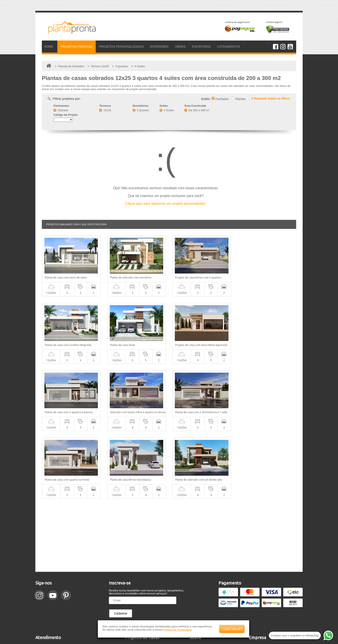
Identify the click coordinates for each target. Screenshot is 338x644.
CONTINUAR (232, 629)
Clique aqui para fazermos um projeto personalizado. (166, 204)
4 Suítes (167, 110)
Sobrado (61, 110)
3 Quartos (141, 110)
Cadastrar (121, 546)
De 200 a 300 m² (197, 110)
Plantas (238, 99)
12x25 (105, 110)
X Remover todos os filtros (271, 98)
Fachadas (220, 99)
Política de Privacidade (177, 630)
